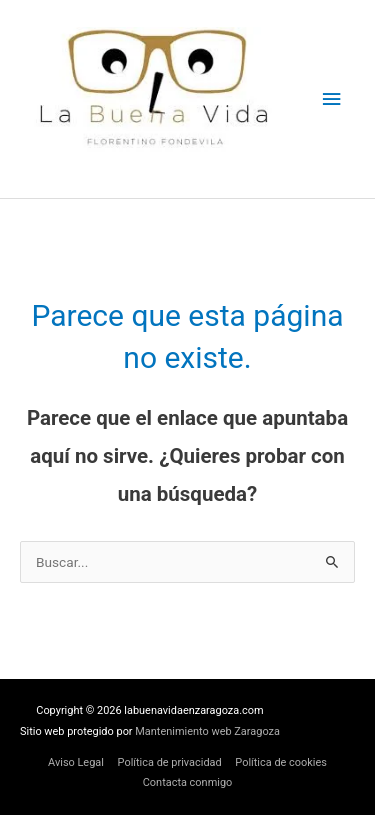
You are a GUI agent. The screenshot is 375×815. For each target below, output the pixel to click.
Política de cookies (281, 762)
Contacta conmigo (188, 782)
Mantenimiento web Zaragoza (207, 731)
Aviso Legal (76, 762)
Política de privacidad (170, 762)
